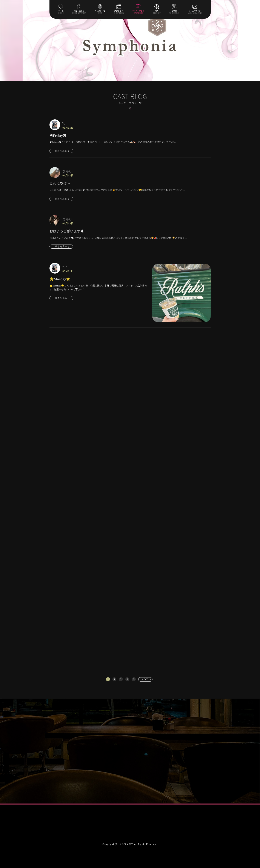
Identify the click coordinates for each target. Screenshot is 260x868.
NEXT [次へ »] (145, 679)
